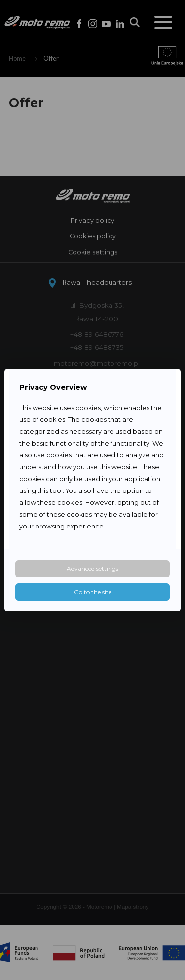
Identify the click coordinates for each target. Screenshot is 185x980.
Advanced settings (92, 569)
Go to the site (93, 592)
